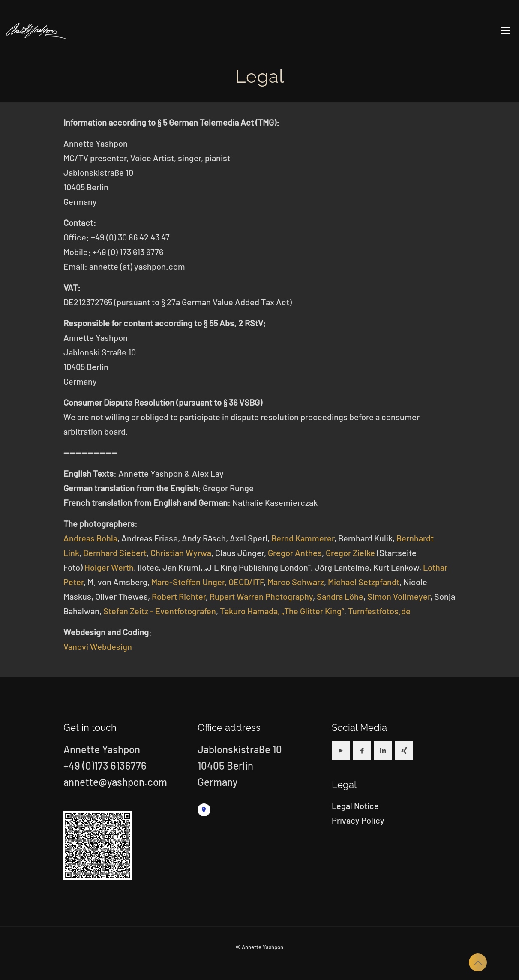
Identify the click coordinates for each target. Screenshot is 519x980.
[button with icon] (341, 750)
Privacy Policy (358, 820)
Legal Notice (355, 806)
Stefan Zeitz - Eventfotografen (160, 611)
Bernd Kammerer (303, 538)
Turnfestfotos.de (379, 611)
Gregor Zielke (350, 553)
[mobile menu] (505, 30)
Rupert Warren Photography (261, 596)
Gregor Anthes (295, 553)
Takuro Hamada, (250, 611)
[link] (204, 810)
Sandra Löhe (340, 596)
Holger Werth (109, 567)
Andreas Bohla (90, 538)
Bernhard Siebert (115, 553)
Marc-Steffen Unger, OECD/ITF (207, 582)
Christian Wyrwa (181, 553)
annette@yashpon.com (115, 782)
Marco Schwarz (296, 582)
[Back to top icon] (478, 962)
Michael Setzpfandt (364, 582)
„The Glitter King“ (313, 611)
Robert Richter (179, 596)
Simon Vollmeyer (399, 596)
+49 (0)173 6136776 (105, 765)
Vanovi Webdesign (98, 646)
